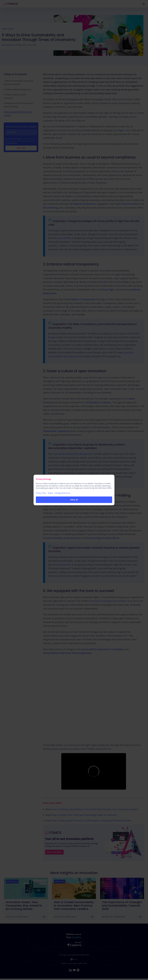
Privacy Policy (41, 493)
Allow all (74, 500)
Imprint (50, 493)
